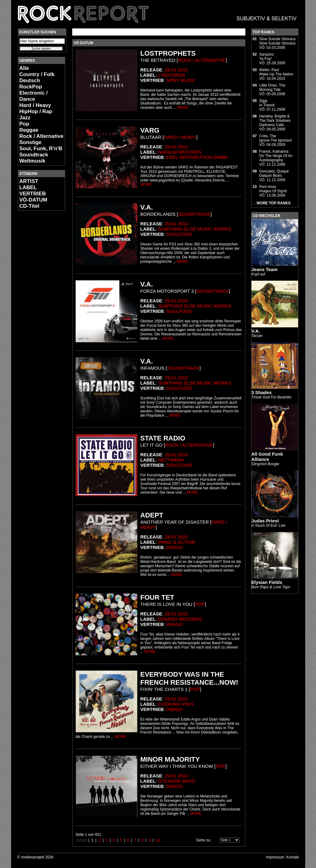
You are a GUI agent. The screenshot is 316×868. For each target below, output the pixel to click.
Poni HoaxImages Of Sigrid (273, 189)
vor (158, 840)
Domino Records (180, 619)
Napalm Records (180, 152)
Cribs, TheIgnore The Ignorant (275, 138)
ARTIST (29, 181)
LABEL (28, 187)
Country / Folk (37, 74)
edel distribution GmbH (197, 157)
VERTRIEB (33, 194)
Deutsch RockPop (31, 84)
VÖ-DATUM (33, 200)
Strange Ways (177, 781)
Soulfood (179, 234)
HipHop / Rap (36, 111)
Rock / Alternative (42, 136)
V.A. (256, 331)
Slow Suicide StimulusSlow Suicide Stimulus (277, 41)
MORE (183, 108)
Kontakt (293, 857)
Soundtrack (34, 155)
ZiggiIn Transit (267, 103)
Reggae (29, 130)
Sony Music (181, 80)
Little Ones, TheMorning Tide (272, 87)
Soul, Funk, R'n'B (41, 149)
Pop (24, 124)
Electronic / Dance (34, 96)
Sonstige (31, 142)
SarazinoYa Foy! (266, 57)
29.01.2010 (176, 70)
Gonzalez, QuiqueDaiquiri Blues (274, 173)
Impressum (275, 857)
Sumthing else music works (195, 229)
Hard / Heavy (35, 105)
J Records (172, 75)
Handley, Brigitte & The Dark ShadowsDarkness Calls (275, 121)
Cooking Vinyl (177, 704)
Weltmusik (33, 161)
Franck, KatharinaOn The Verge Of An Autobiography (276, 156)
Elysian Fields (267, 582)
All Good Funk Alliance (267, 457)
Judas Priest (265, 521)
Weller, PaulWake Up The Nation (276, 72)
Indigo (175, 547)
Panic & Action (177, 542)
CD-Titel (29, 206)
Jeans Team (265, 269)
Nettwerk (171, 460)
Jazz (25, 118)
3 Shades (262, 392)
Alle (24, 68)
